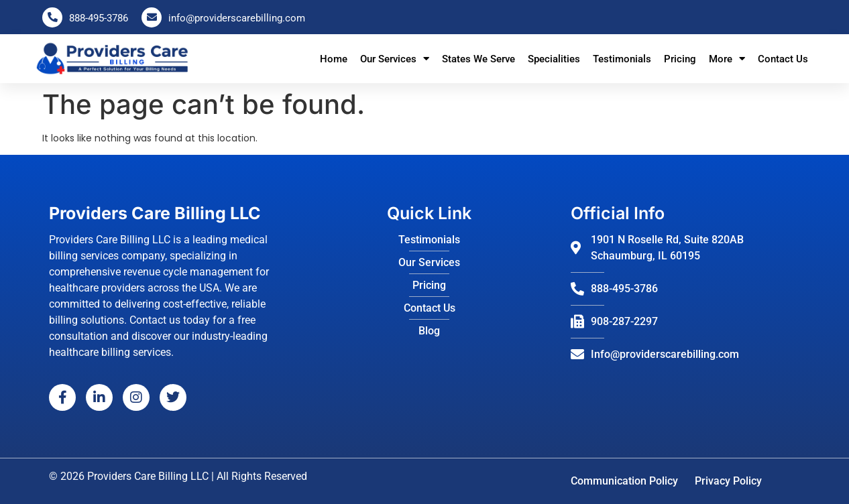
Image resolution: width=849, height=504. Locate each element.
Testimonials (622, 59)
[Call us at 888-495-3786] (52, 17)
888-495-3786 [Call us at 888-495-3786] (99, 18)
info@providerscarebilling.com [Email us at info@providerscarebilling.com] (237, 18)
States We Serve (478, 59)
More (727, 59)
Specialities (554, 59)
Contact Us (783, 59)
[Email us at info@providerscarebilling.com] (152, 17)
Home (334, 59)
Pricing (680, 59)
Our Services (395, 59)
